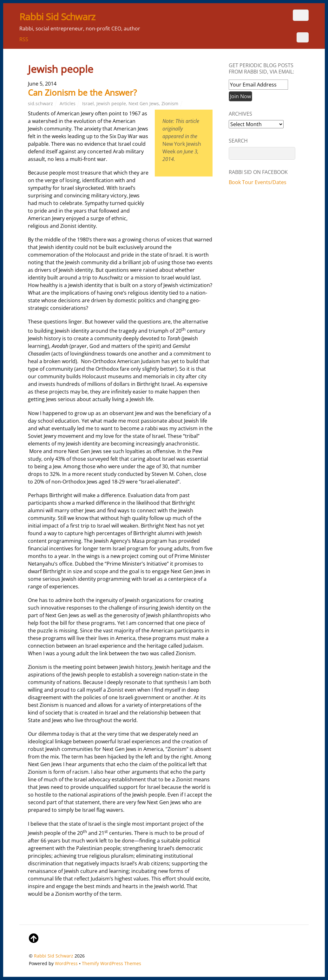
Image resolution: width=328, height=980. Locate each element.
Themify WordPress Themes (112, 963)
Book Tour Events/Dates (258, 182)
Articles (68, 103)
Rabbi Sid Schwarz (54, 956)
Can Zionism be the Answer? (82, 93)
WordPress (66, 963)
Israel (88, 103)
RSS (24, 39)
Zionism (170, 103)
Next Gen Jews (144, 103)
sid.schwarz (40, 103)
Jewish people (111, 103)
